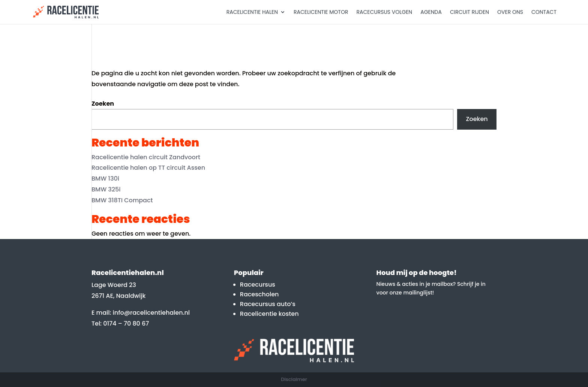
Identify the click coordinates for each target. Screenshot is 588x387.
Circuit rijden (469, 13)
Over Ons (510, 13)
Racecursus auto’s (268, 304)
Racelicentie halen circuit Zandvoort (146, 157)
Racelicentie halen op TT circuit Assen (148, 168)
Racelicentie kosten (269, 314)
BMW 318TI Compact (122, 200)
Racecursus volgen (384, 13)
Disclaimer (294, 379)
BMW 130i (105, 179)
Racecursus (258, 285)
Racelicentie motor (321, 13)
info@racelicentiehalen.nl (151, 313)
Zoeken (103, 104)
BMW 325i (106, 189)
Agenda (431, 13)
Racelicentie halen (252, 13)
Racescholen (259, 294)
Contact (544, 13)
